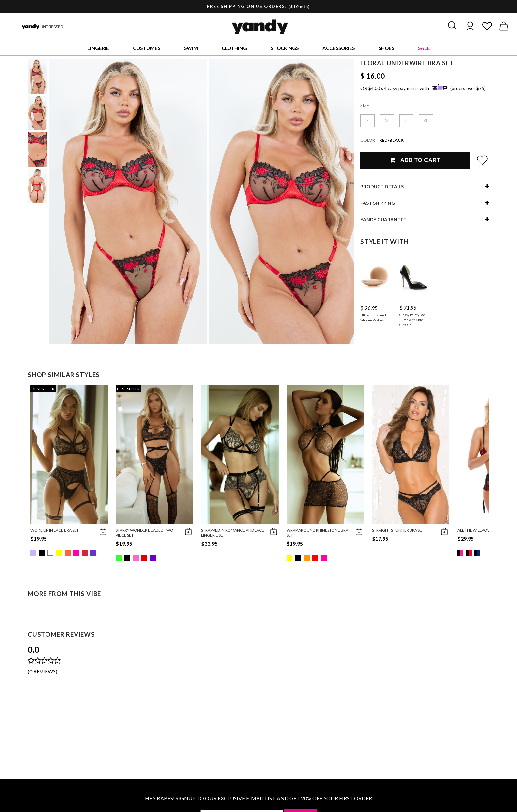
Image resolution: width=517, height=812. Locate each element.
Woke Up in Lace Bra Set (55, 530)
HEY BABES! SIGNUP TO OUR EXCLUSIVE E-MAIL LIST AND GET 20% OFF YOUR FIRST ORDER (258, 798)
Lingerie (98, 48)
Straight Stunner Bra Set (398, 530)
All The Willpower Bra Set (484, 530)
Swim (191, 48)
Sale (424, 48)
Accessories (339, 48)
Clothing (234, 48)
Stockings (285, 48)
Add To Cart (415, 160)
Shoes (386, 48)
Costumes (147, 48)
